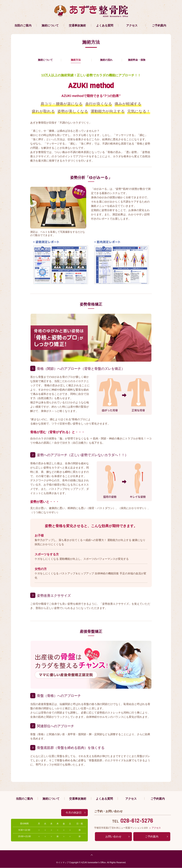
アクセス (132, 25)
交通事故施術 (77, 25)
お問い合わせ (113, 837)
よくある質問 (105, 25)
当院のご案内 (23, 25)
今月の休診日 (74, 813)
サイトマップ (62, 863)
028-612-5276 (137, 821)
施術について (50, 25)
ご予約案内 (159, 25)
